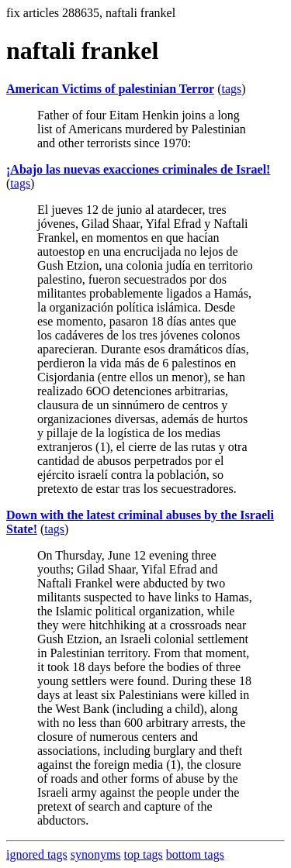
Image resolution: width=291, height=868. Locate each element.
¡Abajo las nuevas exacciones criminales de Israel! (138, 169)
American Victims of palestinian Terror (110, 89)
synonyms (96, 854)
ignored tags (37, 854)
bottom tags (195, 854)
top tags (144, 854)
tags (231, 89)
